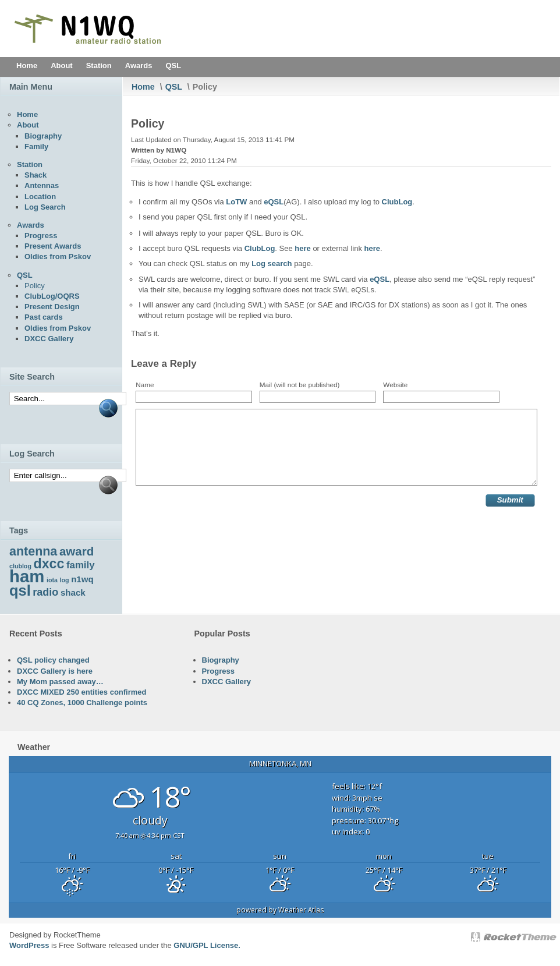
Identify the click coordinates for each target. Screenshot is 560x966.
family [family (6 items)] (81, 565)
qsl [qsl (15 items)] (20, 590)
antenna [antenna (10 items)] (33, 551)
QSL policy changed (53, 660)
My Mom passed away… (60, 682)
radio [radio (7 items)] (45, 592)
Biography (221, 660)
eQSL (274, 202)
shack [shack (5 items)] (73, 592)
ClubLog (397, 202)
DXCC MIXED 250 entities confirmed (82, 692)
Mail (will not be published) (300, 385)
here (302, 248)
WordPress (29, 945)
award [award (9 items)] (77, 551)
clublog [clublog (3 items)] (20, 566)
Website (395, 385)
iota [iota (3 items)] (52, 580)
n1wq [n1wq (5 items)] (82, 579)
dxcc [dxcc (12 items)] (49, 564)
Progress (218, 671)
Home (143, 87)
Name (145, 385)
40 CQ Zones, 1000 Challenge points (82, 703)
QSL (174, 87)
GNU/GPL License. (207, 945)
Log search (272, 263)
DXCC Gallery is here (55, 671)
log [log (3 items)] (65, 580)
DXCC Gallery (227, 682)
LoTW (236, 202)
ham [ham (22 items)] (27, 576)
